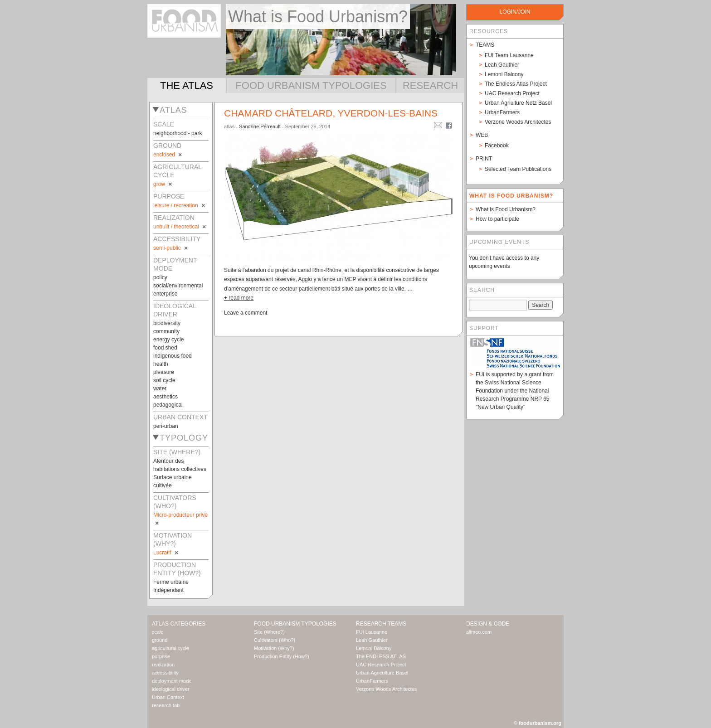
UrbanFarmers (502, 112)
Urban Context (168, 697)
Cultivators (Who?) (275, 640)
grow (163, 184)
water (160, 388)
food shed (165, 348)
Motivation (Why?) (274, 648)
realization (163, 665)
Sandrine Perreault (260, 126)
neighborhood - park (178, 133)
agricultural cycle (170, 648)
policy (160, 277)
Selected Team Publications (518, 169)
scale (158, 632)
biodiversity (167, 323)
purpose (161, 656)
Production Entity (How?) (282, 656)
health (161, 364)
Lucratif (166, 553)
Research (430, 85)
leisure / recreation (180, 205)
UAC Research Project (512, 93)
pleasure (164, 372)
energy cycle (168, 340)
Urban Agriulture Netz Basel (518, 103)
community (166, 331)
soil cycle (164, 380)
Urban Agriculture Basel (382, 673)
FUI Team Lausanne (509, 55)
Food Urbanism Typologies (311, 85)
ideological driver (171, 689)
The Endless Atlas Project (516, 84)
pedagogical (168, 405)
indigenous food (173, 356)
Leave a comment (246, 313)
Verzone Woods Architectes (518, 122)
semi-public (171, 248)
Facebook (497, 146)
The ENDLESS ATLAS (381, 656)
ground (160, 640)
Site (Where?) (269, 632)
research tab (166, 705)
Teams (485, 45)
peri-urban (166, 426)
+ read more (239, 298)
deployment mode (172, 681)
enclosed (168, 155)
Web (482, 135)
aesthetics (166, 397)
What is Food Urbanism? (506, 209)
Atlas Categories (179, 624)
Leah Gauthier (502, 65)
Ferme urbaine (171, 582)
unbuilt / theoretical (180, 227)
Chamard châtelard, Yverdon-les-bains (331, 113)
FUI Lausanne (372, 632)
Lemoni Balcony (504, 74)
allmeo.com (479, 632)
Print (484, 159)
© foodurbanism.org (538, 723)
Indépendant (168, 590)
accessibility (165, 673)
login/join (515, 12)
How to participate (497, 219)
